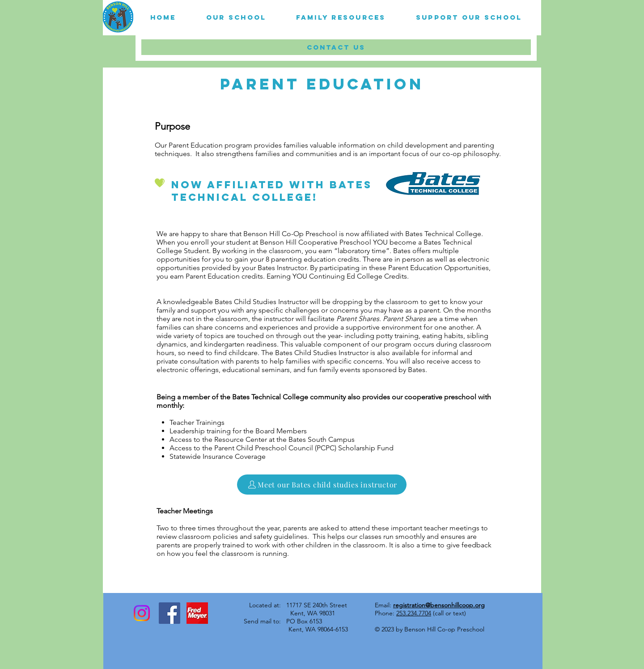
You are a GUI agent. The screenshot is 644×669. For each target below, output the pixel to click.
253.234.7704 (414, 613)
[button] (236, 17)
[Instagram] (142, 613)
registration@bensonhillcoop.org (439, 605)
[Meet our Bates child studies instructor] (322, 485)
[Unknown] (197, 613)
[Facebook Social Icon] (169, 613)
